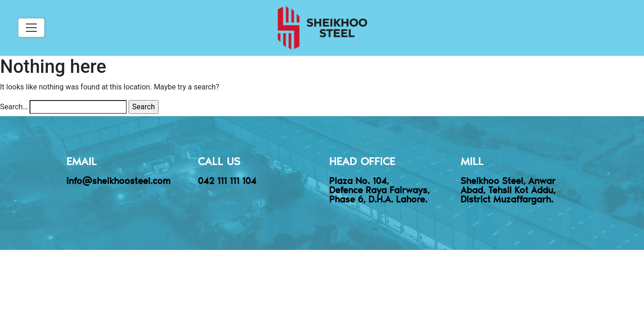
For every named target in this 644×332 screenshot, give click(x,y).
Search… (14, 107)
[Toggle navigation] (31, 28)
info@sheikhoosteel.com (118, 180)
